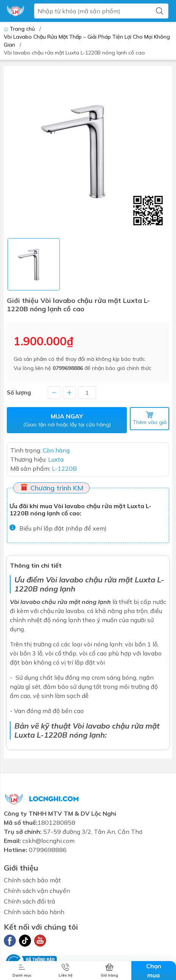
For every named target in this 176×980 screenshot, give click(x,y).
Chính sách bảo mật (32, 880)
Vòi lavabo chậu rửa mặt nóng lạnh (60, 602)
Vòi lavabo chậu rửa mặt (89, 580)
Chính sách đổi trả (30, 901)
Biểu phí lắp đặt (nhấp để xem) (63, 528)
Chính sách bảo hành (34, 912)
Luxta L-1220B (41, 735)
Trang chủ (20, 29)
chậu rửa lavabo (62, 611)
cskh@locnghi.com (48, 841)
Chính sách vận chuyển (37, 891)
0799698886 (68, 368)
